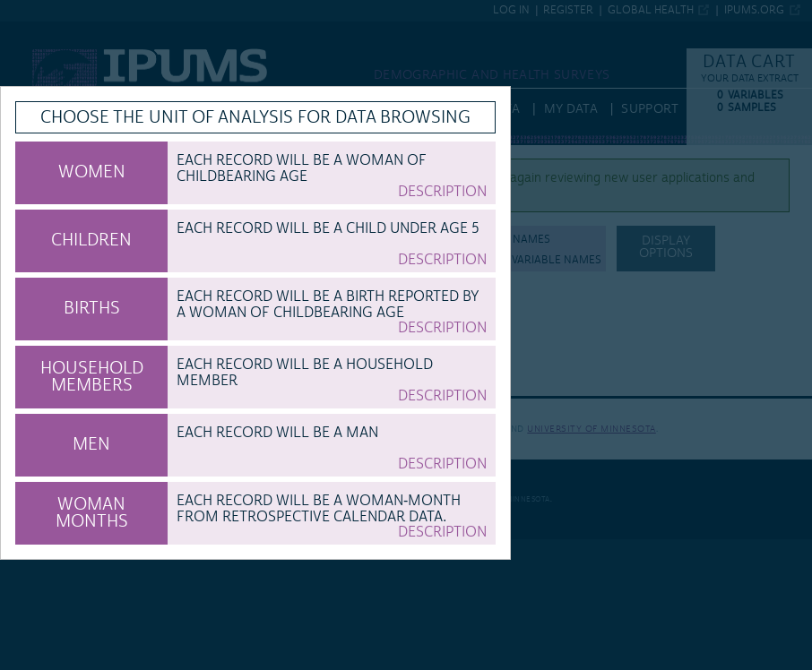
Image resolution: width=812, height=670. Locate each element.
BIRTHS (92, 308)
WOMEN (92, 172)
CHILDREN (91, 240)
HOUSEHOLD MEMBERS (92, 377)
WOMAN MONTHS (92, 513)
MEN (91, 444)
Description (442, 192)
